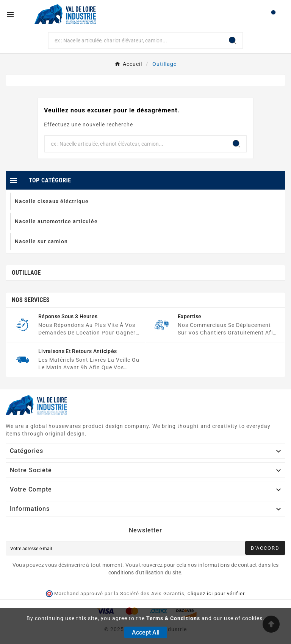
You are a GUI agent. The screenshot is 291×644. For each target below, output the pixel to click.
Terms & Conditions (173, 618)
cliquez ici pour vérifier (216, 593)
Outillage (26, 273)
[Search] (233, 40)
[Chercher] (136, 40)
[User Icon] (273, 14)
